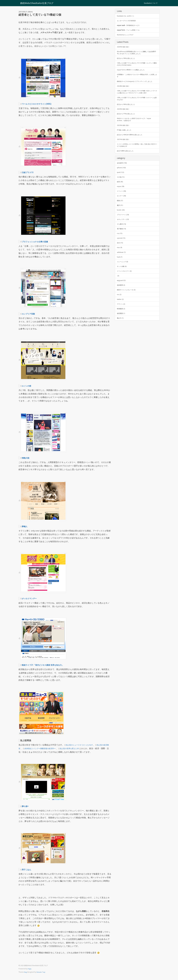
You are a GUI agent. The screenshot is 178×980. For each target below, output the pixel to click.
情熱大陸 (26, 458)
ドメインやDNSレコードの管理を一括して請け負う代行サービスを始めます (137, 158)
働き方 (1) (121, 341)
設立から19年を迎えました (127, 61)
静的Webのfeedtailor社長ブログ (35, 3)
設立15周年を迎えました (127, 165)
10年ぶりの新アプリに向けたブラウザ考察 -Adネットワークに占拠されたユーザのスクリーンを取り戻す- (137, 100)
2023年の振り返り (124, 120)
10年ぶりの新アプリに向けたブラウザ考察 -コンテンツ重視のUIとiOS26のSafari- (137, 67)
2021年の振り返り (124, 152)
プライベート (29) (124, 232)
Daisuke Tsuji (42, 972)
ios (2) (119, 317)
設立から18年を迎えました (127, 115)
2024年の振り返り (124, 93)
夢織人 (25, 526)
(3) (118, 297)
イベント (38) (122, 207)
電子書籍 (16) (122, 247)
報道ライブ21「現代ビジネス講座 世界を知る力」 (47, 665)
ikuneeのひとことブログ (126, 36)
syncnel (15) (122, 257)
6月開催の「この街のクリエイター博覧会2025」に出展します (137, 79)
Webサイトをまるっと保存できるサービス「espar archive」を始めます (137, 131)
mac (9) (120, 267)
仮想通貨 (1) (122, 337)
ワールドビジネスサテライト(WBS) (39, 104)
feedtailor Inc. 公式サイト (127, 16)
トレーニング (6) (123, 282)
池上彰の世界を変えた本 (79, 748)
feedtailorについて (151, 3)
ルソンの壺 (27, 386)
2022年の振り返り (124, 137)
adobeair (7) (122, 272)
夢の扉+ (26, 806)
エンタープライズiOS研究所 (128, 21)
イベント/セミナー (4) (125, 292)
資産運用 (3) (122, 307)
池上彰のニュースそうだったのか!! (81, 745)
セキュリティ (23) (124, 237)
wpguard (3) (122, 302)
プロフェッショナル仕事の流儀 (37, 241)
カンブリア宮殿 (30, 314)
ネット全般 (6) (122, 287)
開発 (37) (120, 217)
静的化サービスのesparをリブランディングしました (136, 87)
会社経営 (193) (123, 177)
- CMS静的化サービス (130, 26)
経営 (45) (120, 197)
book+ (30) (121, 227)
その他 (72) (121, 192)
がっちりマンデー (31, 598)
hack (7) (120, 277)
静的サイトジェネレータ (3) (128, 312)
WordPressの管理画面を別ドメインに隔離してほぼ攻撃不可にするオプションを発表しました (137, 55)
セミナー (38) (122, 212)
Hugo (30, 969)
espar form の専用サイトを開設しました (133, 73)
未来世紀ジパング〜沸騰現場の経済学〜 (46, 748)
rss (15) (120, 252)
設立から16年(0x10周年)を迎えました (132, 147)
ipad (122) (121, 187)
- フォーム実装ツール (130, 31)
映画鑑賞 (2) (122, 331)
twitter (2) (121, 322)
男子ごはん (27, 869)
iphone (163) (122, 182)
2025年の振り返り (124, 48)
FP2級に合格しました (125, 142)
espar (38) (121, 202)
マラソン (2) (122, 327)
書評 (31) (120, 222)
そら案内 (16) (122, 242)
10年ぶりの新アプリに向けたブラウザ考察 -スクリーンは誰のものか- (137, 109)
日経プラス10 (29, 172)
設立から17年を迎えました (127, 125)
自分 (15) (120, 262)
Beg (26, 972)
